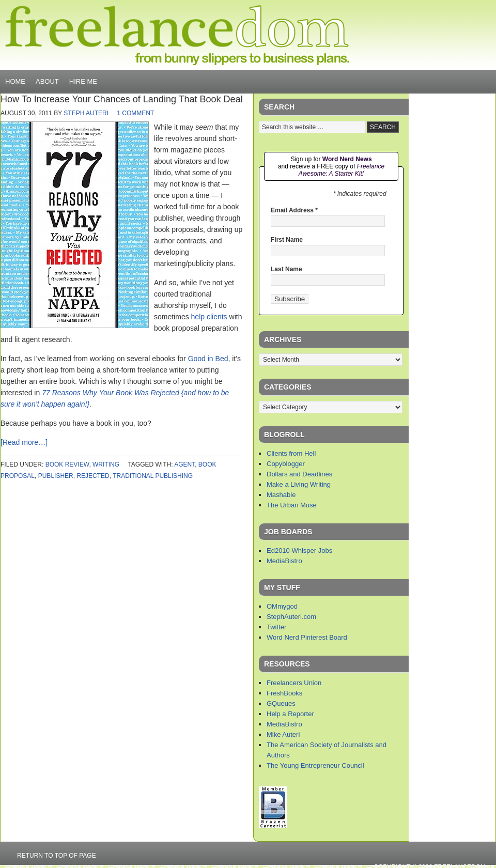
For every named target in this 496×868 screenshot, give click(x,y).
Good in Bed (208, 359)
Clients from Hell (291, 453)
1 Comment (135, 113)
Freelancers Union (294, 683)
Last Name (286, 269)
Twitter (276, 627)
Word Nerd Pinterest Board (307, 637)
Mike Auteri (283, 734)
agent (184, 464)
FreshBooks (284, 693)
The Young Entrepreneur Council (315, 765)
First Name (287, 240)
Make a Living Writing (299, 484)
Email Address (294, 210)
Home (15, 81)
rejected (93, 476)
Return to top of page (57, 856)
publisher (56, 476)
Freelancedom (177, 35)
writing (106, 464)
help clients (209, 317)
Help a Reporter (290, 714)
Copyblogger (286, 464)
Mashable (281, 495)
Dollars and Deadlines (299, 474)
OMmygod (282, 606)
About (47, 81)
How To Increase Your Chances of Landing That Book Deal (122, 99)
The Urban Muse (292, 505)
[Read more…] (24, 442)
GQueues (281, 703)
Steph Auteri (86, 113)
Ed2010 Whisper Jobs (299, 551)
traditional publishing (153, 476)
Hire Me (83, 81)
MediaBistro (284, 561)
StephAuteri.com (291, 617)
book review (67, 464)
